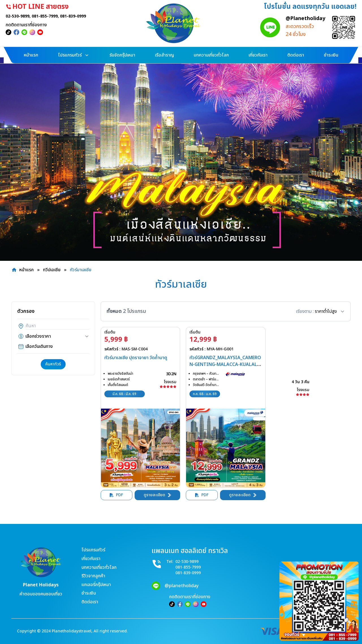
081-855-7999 (50, 16)
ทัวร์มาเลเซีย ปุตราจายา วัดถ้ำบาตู (136, 358)
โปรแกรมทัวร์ (93, 550)
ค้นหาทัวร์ (53, 364)
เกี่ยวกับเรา (91, 559)
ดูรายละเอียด (157, 495)
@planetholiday (182, 586)
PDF (116, 495)
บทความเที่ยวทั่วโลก (99, 567)
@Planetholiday (300, 19)
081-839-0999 (79, 16)
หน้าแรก (26, 270)
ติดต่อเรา (90, 602)
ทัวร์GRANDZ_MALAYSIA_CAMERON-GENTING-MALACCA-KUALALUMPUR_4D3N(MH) (225, 365)
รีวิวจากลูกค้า (93, 576)
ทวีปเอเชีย (52, 270)
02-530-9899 (23, 16)
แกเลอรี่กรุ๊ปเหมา (96, 585)
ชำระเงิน (89, 593)
